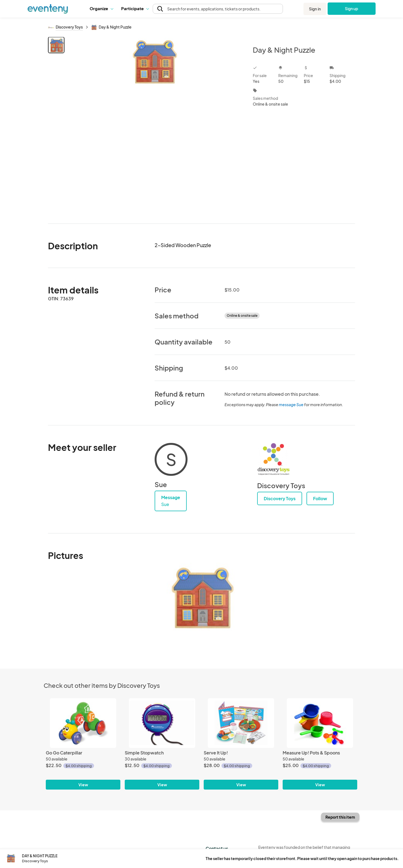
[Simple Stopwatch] (162, 723)
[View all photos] (155, 126)
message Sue (291, 405)
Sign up (352, 9)
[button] (101, 9)
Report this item (340, 817)
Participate (135, 8)
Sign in (315, 9)
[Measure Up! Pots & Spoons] (320, 723)
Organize (101, 8)
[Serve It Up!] (241, 723)
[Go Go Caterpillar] (83, 723)
